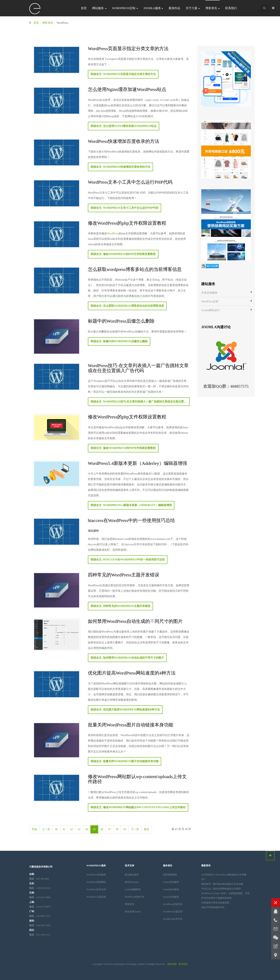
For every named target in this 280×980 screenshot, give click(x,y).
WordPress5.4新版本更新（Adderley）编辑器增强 (138, 463)
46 (102, 829)
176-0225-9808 (40, 897)
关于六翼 (193, 8)
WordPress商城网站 (96, 882)
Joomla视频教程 (133, 889)
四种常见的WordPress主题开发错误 (124, 575)
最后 (147, 829)
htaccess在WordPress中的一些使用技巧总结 (131, 520)
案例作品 (174, 8)
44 (87, 829)
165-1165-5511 (40, 935)
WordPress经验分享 (135, 897)
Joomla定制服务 (171, 882)
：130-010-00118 (40, 888)
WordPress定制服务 (96, 875)
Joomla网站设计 (211, 310)
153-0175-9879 (40, 907)
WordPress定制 (125, 8)
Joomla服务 (153, 8)
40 (56, 829)
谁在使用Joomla (133, 912)
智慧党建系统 (170, 875)
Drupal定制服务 (171, 897)
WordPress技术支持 (96, 889)
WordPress (113, 233)
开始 (34, 829)
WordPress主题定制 (96, 897)
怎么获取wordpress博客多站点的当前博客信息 (135, 269)
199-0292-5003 (40, 925)
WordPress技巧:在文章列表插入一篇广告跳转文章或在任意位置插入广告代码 (138, 368)
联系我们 (231, 8)
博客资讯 (213, 8)
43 (79, 829)
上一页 (46, 829)
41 (64, 829)
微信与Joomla (132, 882)
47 (109, 829)
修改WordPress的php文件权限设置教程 (127, 223)
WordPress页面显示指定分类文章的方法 (128, 48)
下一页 (135, 829)
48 (117, 829)
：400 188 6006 (39, 879)
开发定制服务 (209, 293)
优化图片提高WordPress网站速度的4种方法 (132, 673)
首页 (84, 8)
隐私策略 (172, 964)
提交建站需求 (132, 875)
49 (125, 829)
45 (94, 829)
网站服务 (99, 8)
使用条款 (183, 964)
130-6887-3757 (40, 916)
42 (72, 829)
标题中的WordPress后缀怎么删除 (121, 321)
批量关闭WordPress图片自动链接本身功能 (131, 725)
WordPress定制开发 (173, 904)
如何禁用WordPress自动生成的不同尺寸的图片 (135, 621)
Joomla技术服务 (171, 889)
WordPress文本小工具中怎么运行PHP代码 (130, 182)
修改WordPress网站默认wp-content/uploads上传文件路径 (137, 779)
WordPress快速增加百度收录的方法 (124, 141)
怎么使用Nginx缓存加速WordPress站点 (127, 89)
